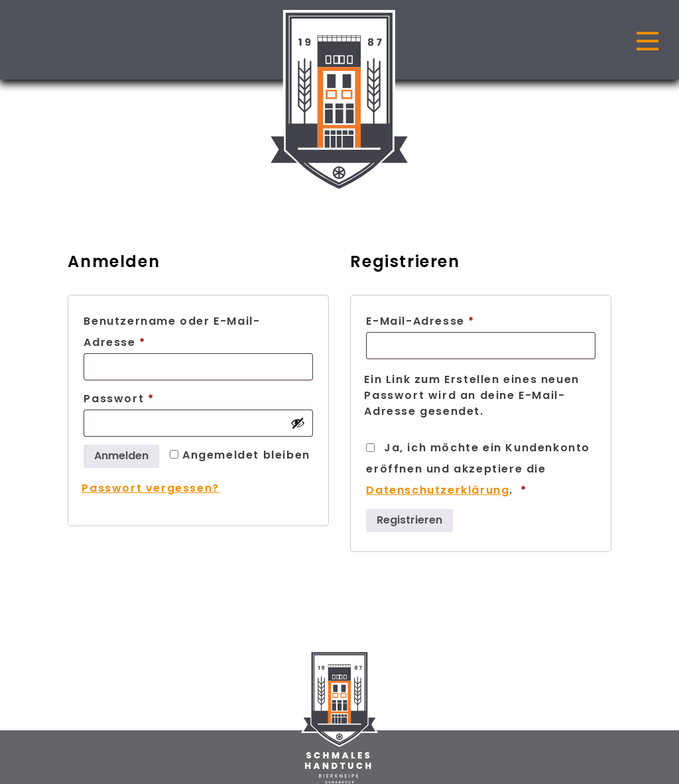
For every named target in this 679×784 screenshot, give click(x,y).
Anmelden (121, 456)
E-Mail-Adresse (458, 320)
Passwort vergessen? (150, 488)
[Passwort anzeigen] (298, 423)
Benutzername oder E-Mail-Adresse (172, 332)
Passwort (156, 397)
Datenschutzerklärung (438, 490)
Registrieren (409, 520)
